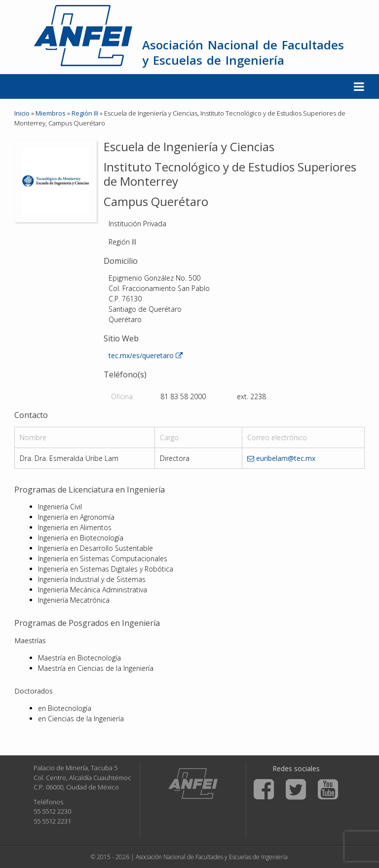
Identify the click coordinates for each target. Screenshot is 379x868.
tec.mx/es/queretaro (146, 355)
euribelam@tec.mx (281, 458)
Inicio (22, 113)
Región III (85, 113)
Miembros (51, 113)
